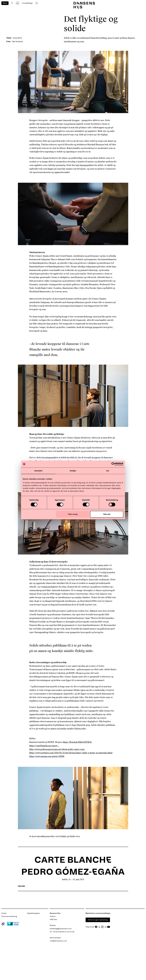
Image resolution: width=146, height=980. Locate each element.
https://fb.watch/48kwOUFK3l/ (77, 742)
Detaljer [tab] (73, 471)
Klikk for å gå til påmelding (98, 920)
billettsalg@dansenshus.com (61, 929)
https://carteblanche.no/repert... (44, 746)
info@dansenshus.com (58, 941)
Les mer (22, 886)
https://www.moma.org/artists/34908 (47, 756)
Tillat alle (107, 514)
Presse (4, 913)
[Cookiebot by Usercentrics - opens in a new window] (113, 464)
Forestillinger (27, 3)
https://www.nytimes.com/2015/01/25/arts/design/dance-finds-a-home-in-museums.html (71, 753)
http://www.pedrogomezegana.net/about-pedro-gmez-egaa (57, 749)
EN (18, 3)
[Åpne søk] (12, 3)
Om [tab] (108, 471)
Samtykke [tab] (38, 471)
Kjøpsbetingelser (34, 913)
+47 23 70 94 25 (58, 932)
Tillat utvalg (73, 514)
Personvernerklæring (9, 916)
